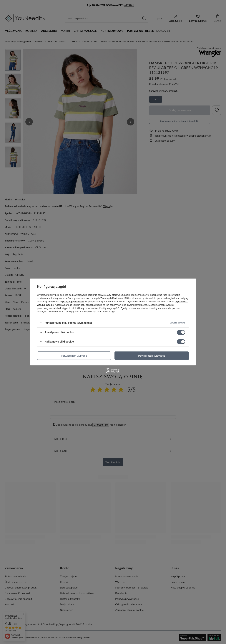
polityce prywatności (73, 302)
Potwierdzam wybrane (74, 356)
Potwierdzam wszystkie (152, 356)
